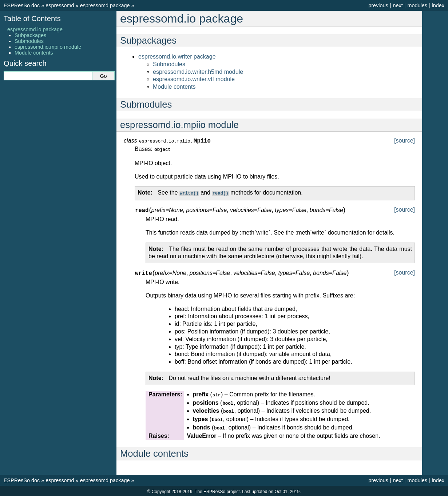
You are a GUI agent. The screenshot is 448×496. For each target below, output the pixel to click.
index (438, 5)
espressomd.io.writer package (177, 57)
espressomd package (105, 5)
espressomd (60, 5)
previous (378, 5)
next (398, 5)
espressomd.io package (35, 29)
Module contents (174, 87)
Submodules (169, 64)
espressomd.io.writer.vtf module (194, 79)
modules (417, 5)
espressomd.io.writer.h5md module (198, 72)
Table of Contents (32, 19)
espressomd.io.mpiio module (48, 47)
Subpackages (30, 35)
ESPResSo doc (22, 5)
